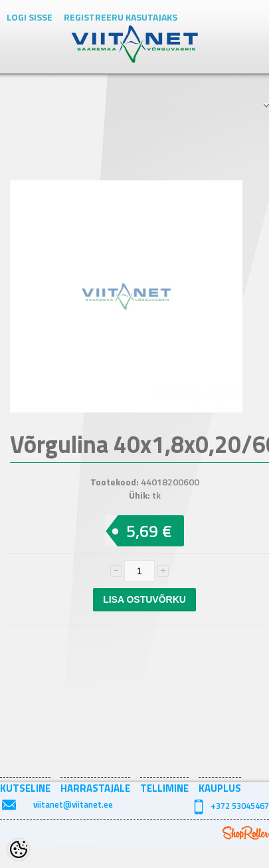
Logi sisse (30, 17)
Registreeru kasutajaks (121, 17)
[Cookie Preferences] (19, 849)
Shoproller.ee (246, 833)
